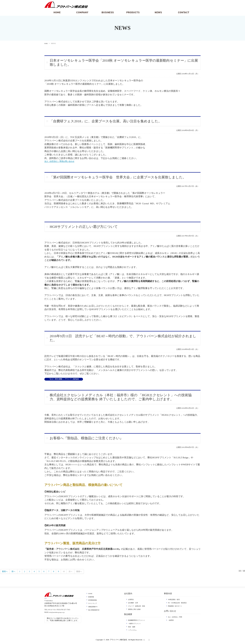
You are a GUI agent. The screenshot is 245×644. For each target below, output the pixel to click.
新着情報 (92, 598)
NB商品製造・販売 (175, 601)
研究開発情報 (93, 601)
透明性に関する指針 (136, 610)
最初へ (6, 573)
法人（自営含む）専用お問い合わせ (63, 162)
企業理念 (132, 601)
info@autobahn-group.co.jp (59, 613)
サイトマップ (93, 604)
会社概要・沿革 (134, 604)
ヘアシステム (133, 631)
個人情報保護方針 (95, 611)
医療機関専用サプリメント (138, 621)
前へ (15, 573)
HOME (47, 43)
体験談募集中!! (94, 607)
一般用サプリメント (136, 624)
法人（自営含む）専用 (177, 618)
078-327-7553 (53, 611)
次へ (76, 573)
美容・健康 (132, 627)
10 (69, 573)
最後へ (86, 573)
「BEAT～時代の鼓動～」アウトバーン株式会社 (68, 380)
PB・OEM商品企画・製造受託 (180, 604)
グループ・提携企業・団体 (138, 607)
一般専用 (171, 621)
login (147, 640)
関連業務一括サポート (177, 607)
